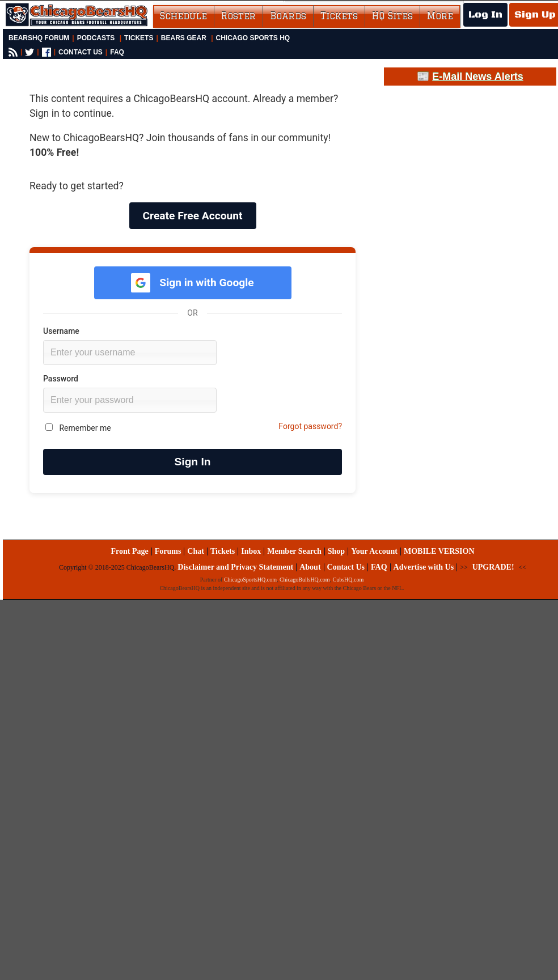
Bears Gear (184, 38)
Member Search (294, 551)
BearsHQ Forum (39, 38)
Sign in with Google (192, 283)
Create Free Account (193, 216)
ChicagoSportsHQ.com (250, 580)
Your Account (374, 551)
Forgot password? (310, 426)
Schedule (183, 16)
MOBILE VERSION (439, 551)
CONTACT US (81, 52)
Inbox (251, 551)
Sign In (193, 462)
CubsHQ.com (348, 580)
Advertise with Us (424, 567)
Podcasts (96, 38)
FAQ (117, 52)
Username (61, 331)
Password (61, 379)
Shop (336, 551)
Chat (196, 551)
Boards (288, 16)
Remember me (78, 428)
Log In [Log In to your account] (485, 15)
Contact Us (346, 567)
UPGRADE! (493, 567)
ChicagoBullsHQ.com (305, 580)
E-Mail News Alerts (477, 77)
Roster (238, 16)
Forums (168, 551)
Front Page (129, 551)
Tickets (339, 16)
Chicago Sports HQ (253, 38)
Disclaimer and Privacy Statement (235, 567)
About (310, 567)
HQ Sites (392, 16)
